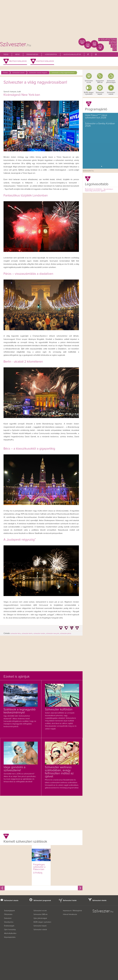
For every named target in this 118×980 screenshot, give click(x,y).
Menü (17, 55)
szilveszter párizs (66, 634)
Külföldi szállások (45, 61)
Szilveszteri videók (111, 93)
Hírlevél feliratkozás (70, 914)
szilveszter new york (53, 634)
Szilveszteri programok (42, 901)
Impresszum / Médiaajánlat (72, 911)
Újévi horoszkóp (10, 930)
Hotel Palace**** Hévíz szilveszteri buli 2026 (96, 116)
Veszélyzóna (9, 922)
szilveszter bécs (16, 634)
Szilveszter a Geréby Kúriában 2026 (100, 125)
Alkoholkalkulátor (72, 55)
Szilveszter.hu (88, 171)
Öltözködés (8, 914)
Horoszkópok (51, 55)
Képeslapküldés (10, 937)
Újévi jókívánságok (40, 918)
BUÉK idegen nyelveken (89, 93)
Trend (6, 55)
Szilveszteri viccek (89, 82)
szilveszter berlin (27, 634)
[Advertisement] (59, 20)
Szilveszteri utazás (11, 901)
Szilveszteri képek (100, 93)
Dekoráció (8, 918)
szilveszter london (39, 634)
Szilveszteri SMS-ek (100, 82)
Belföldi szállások (18, 61)
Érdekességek (32, 55)
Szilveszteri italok (70, 901)
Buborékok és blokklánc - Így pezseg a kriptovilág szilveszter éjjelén (99, 190)
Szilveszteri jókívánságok (111, 82)
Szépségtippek (9, 911)
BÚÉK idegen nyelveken (42, 922)
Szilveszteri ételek (99, 901)
